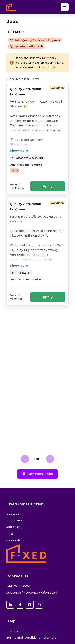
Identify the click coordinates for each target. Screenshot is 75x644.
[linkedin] (10, 605)
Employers (15, 520)
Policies (12, 631)
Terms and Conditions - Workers (31, 638)
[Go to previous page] (25, 459)
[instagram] (39, 605)
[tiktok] (20, 605)
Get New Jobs (37, 474)
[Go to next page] (50, 459)
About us (13, 540)
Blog (10, 533)
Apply (48, 186)
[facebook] (30, 605)
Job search (15, 527)
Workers (13, 514)
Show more (19, 150)
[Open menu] (65, 7)
